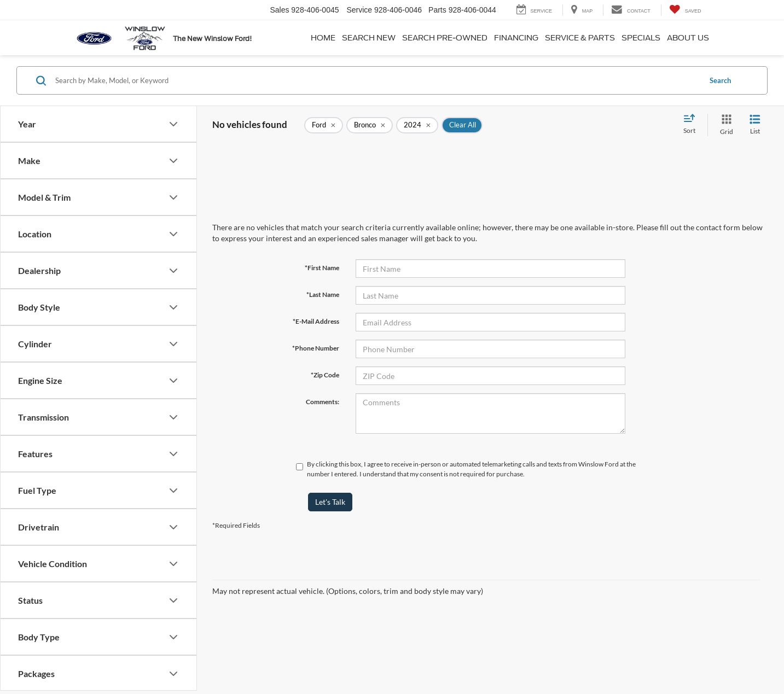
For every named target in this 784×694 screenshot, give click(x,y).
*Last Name (323, 294)
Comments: (323, 402)
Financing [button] (516, 38)
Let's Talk (330, 502)
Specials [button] (641, 38)
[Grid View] (724, 125)
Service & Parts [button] (580, 38)
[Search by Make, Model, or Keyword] (376, 80)
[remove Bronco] (370, 125)
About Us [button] (688, 38)
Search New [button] (369, 38)
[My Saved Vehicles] (685, 10)
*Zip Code (325, 375)
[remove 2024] (417, 125)
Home (323, 38)
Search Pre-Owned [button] (445, 38)
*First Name (322, 268)
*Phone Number (316, 348)
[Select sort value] (693, 125)
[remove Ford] (324, 125)
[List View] (755, 125)
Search (720, 80)
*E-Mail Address (316, 321)
